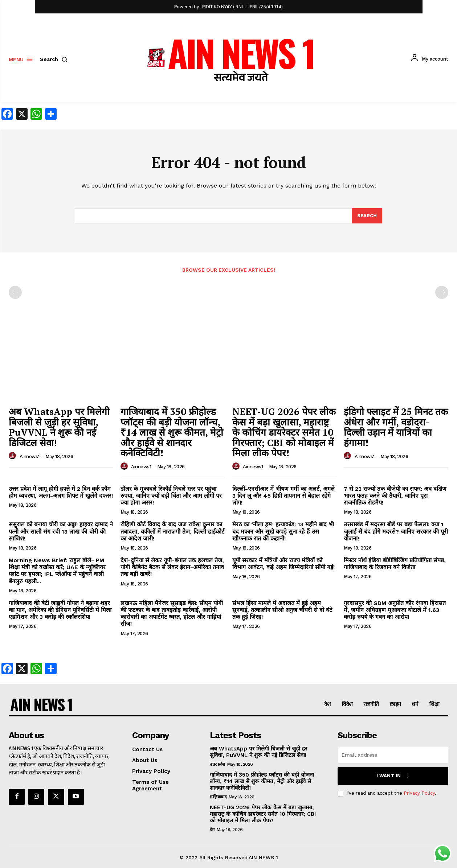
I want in (393, 776)
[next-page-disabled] (442, 293)
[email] (393, 755)
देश (212, 830)
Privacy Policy (419, 793)
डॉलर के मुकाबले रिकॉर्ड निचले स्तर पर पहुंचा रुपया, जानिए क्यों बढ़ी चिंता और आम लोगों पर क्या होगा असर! (171, 496)
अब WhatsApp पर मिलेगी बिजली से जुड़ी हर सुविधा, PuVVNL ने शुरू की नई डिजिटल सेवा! (59, 427)
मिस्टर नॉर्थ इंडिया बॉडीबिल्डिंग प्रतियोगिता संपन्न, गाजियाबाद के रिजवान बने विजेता (395, 564)
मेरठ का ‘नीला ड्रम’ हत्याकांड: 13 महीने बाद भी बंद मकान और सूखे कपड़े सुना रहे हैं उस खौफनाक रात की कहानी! (283, 532)
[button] (55, 59)
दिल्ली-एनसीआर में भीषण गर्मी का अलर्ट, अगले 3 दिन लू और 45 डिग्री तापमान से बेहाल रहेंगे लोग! (283, 496)
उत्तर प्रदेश (217, 764)
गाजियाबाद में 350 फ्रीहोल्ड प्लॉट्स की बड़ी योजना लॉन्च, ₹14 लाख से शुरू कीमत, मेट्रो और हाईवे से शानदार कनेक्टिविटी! (172, 432)
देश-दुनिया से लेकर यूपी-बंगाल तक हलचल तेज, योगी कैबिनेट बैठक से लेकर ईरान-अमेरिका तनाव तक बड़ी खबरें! (172, 567)
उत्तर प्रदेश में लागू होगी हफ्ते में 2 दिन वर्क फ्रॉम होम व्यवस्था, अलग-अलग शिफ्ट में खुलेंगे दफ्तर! (61, 492)
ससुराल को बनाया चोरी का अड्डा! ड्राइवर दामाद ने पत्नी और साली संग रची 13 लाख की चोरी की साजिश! (61, 532)
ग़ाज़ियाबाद (218, 797)
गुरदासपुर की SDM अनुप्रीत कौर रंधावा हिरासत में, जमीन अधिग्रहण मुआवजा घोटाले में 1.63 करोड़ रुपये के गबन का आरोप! (395, 610)
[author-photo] (13, 456)
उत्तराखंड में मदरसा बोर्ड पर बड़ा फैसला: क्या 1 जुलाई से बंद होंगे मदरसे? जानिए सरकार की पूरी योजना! (396, 532)
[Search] (367, 216)
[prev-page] (15, 293)
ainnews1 (30, 456)
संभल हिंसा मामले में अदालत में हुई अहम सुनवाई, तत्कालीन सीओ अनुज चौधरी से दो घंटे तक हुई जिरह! (282, 610)
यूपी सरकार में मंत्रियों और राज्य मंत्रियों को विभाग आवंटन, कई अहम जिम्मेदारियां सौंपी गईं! (283, 564)
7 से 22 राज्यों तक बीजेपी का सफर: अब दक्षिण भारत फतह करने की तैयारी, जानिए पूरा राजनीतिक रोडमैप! (395, 496)
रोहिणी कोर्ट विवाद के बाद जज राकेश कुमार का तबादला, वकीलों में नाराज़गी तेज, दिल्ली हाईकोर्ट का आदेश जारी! (172, 532)
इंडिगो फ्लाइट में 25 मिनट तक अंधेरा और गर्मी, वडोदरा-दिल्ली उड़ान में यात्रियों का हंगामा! (396, 427)
